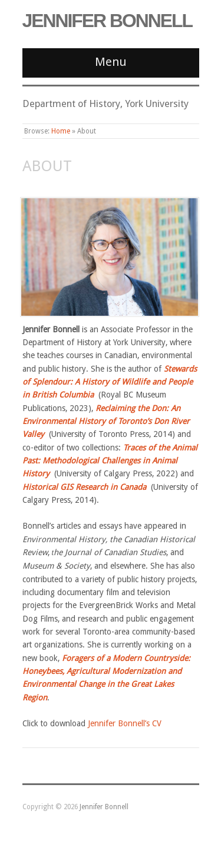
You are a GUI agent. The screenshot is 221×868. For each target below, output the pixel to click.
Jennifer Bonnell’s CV (125, 723)
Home (61, 131)
